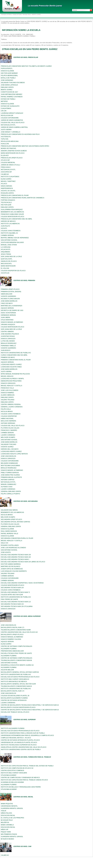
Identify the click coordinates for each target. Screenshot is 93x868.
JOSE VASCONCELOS (8, 456)
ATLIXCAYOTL (6, 249)
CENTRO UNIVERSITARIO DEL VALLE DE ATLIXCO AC (19, 632)
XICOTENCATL (6, 137)
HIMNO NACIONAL (7, 419)
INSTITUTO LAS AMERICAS (10, 224)
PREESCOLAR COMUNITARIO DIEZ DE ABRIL (17, 219)
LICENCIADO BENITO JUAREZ (11, 364)
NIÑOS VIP (5, 830)
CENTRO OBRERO (7, 332)
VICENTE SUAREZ (7, 447)
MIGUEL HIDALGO (7, 376)
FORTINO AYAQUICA (8, 200)
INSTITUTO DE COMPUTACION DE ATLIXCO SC (17, 768)
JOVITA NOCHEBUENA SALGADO (12, 242)
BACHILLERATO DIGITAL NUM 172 (13, 691)
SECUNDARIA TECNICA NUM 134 (12, 588)
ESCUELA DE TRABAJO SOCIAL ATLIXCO (15, 712)
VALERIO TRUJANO (8, 400)
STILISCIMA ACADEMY (9, 775)
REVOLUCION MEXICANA (10, 141)
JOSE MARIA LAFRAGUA (9, 85)
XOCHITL (4, 228)
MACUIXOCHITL (6, 264)
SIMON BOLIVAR (7, 294)
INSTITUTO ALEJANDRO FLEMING (13, 728)
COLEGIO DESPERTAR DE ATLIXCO (13, 271)
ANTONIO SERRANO (8, 423)
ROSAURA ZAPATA (7, 193)
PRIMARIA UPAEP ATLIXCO (10, 289)
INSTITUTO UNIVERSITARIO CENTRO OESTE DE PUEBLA (21, 750)
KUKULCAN (5, 144)
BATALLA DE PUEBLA (8, 78)
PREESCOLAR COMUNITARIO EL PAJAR (15, 195)
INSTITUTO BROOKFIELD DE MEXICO (14, 682)
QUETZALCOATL (7, 259)
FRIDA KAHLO (6, 167)
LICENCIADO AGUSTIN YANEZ (11, 367)
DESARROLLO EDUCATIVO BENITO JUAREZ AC (17, 665)
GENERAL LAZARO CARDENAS (12, 407)
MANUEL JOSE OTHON (9, 245)
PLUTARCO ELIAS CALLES (10, 428)
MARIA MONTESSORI (8, 266)
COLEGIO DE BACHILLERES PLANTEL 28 (15, 696)
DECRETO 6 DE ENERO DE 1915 (12, 310)
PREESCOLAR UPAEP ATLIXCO (12, 158)
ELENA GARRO (6, 179)
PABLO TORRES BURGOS (10, 473)
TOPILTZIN (5, 139)
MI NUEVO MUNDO (7, 839)
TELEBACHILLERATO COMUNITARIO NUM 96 (16, 660)
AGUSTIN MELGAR (7, 670)
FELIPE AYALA (6, 409)
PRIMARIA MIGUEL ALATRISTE (11, 477)
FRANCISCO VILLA (7, 388)
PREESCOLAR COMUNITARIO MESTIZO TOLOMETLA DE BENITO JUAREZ (26, 66)
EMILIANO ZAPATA (7, 87)
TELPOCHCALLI (6, 202)
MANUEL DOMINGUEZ (9, 484)
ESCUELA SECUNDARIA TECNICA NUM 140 (16, 557)
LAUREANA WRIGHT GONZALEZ (12, 113)
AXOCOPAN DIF (6, 172)
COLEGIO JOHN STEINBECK (11, 231)
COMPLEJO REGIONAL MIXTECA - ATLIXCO (16, 738)
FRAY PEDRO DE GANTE (9, 599)
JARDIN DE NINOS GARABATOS (12, 120)
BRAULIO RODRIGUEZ (9, 343)
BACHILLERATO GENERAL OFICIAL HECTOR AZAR (18, 684)
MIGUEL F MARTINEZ (8, 181)
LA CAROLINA (6, 247)
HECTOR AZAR (6, 205)
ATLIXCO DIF (5, 160)
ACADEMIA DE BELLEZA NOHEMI (12, 782)
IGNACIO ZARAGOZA (8, 339)
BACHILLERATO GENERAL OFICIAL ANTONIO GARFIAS (20, 672)
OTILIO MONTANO (7, 320)
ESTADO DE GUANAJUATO (10, 106)
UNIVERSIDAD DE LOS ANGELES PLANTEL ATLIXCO (19, 742)
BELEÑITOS (5, 822)
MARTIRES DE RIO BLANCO (11, 566)
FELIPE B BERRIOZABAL (9, 76)
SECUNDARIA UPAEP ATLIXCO (11, 519)
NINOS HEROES (6, 186)
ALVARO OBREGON (8, 395)
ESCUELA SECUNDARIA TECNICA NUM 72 (15, 592)
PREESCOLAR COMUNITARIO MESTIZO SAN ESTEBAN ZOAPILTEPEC (25, 146)
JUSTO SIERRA (6, 130)
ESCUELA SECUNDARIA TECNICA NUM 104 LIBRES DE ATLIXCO (23, 562)
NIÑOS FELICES (6, 813)
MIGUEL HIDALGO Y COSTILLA (12, 386)
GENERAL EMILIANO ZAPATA (11, 491)
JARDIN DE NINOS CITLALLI (11, 165)
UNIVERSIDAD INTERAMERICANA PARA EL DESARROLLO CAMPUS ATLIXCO (27, 735)
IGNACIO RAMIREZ (7, 393)
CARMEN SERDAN (7, 235)
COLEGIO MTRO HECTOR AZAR (12, 595)
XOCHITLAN (5, 273)
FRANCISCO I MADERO (9, 430)
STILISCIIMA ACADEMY (9, 789)
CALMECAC (5, 174)
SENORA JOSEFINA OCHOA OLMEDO (14, 151)
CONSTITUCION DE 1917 (9, 92)
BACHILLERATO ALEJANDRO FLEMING (14, 698)
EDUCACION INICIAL (8, 815)
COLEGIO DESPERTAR (9, 416)
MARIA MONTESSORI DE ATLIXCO (13, 153)
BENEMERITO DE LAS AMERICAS (12, 212)
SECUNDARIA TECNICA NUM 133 (12, 604)
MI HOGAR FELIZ (7, 820)
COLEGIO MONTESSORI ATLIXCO (13, 217)
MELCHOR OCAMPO (8, 437)
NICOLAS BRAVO (7, 411)
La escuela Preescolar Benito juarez (45, 6)
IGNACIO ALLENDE (7, 71)
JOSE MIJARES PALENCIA (10, 334)
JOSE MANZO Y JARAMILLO (11, 132)
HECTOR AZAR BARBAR (9, 73)
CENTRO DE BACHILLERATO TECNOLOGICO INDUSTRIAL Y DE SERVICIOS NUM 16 (30, 705)
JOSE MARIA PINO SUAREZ (10, 475)
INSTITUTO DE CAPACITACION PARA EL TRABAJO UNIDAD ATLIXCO (24, 780)
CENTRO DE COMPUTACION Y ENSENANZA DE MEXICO (20, 778)
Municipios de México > (7, 15)
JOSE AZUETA (6, 552)
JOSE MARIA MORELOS (9, 301)
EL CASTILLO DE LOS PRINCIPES (12, 818)
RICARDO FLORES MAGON (10, 299)
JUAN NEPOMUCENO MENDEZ (12, 94)
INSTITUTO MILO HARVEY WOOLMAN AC (15, 679)
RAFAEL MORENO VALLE (10, 534)
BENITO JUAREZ (7, 90)
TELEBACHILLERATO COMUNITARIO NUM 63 (16, 686)
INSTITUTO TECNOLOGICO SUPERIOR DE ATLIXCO (19, 745)
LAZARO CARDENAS (8, 435)
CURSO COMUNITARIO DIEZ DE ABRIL (14, 355)
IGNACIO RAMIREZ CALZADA (11, 639)
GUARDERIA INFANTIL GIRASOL (12, 808)
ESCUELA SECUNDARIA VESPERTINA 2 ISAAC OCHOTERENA (22, 583)
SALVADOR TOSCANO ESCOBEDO (13, 83)
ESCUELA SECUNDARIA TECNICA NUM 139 (16, 555)
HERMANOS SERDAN (8, 315)
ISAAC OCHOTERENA (8, 313)
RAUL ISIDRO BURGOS (9, 531)
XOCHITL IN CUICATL (8, 191)
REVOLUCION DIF (7, 115)
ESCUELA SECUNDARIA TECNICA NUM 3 (15, 559)
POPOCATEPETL (7, 68)
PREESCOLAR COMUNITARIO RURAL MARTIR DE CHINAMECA (23, 198)
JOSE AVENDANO (7, 80)
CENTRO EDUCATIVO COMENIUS (12, 770)
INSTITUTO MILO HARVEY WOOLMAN (14, 773)
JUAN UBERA (5, 317)
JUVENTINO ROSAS (8, 336)
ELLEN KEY (5, 155)
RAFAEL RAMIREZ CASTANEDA (12, 97)
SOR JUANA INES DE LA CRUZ (11, 257)
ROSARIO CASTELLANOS (10, 545)
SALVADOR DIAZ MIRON (9, 510)
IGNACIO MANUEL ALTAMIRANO (12, 322)
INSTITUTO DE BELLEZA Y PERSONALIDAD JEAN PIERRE (21, 787)
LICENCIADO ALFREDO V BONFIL (12, 379)
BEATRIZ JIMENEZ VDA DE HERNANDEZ (15, 238)
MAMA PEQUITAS (7, 804)
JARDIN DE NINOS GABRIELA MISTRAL (14, 127)
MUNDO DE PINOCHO (8, 148)
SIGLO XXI (4, 543)
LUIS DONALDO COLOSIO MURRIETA (14, 571)
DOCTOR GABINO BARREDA (11, 564)
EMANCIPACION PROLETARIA (11, 381)
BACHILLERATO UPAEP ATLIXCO (12, 635)
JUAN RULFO (5, 226)
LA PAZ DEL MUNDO (8, 341)
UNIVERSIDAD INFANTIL (9, 806)
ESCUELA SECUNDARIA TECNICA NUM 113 (16, 602)
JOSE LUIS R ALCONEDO (10, 390)
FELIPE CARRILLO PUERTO (10, 494)
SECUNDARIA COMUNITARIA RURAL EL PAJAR (17, 538)
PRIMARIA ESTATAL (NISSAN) (11, 292)
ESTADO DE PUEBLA (8, 99)
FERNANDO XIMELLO (8, 346)
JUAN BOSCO (6, 350)
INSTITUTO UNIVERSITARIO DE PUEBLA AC (16, 353)
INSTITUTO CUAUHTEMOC (10, 177)
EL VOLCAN (5, 268)
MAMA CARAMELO (7, 825)
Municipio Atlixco (27, 15)
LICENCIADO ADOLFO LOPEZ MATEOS (14, 454)
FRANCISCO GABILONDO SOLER (12, 214)
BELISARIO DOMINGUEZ (9, 463)
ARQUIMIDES (5, 252)
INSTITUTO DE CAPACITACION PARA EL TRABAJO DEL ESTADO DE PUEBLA (27, 766)
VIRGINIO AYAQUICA (8, 325)
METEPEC (4, 101)
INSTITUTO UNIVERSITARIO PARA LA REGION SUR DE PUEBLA (23, 733)
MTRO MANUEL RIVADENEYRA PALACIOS (15, 374)
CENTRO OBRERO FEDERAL (11, 404)
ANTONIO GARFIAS (8, 480)
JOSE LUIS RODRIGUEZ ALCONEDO (13, 548)
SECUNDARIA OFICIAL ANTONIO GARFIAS (15, 522)
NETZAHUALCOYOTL (8, 125)
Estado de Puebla (17, 15)
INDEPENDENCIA (7, 188)
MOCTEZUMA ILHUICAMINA (10, 466)
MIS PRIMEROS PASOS (9, 834)
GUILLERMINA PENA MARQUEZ (12, 210)
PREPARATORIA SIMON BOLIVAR (12, 651)
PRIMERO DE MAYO (8, 357)
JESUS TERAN (6, 254)
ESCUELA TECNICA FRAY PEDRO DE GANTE (16, 653)
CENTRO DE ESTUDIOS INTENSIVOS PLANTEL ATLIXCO (20, 740)
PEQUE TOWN (6, 832)
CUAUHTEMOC (6, 108)
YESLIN (3, 811)
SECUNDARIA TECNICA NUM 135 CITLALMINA (17, 606)
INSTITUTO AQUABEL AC (9, 233)
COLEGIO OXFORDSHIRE (10, 118)
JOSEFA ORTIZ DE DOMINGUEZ (12, 569)
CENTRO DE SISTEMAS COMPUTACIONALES (17, 646)
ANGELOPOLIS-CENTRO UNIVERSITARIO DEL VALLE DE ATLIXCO (24, 747)
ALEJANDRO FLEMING (9, 649)
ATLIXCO (4, 184)
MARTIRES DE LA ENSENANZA (12, 306)
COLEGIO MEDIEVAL (8, 163)
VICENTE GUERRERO (8, 296)
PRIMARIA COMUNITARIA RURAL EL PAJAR (16, 360)
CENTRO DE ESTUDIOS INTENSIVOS (14, 700)
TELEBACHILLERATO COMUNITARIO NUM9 (16, 630)
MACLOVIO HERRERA (8, 421)
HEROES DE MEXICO (8, 221)
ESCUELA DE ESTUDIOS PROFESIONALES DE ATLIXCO (20, 677)
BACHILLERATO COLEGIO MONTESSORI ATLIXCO (18, 707)
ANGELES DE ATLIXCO (9, 261)
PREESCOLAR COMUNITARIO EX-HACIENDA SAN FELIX (20, 134)
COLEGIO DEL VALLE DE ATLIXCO (13, 123)
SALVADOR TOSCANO (9, 444)
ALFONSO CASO (7, 487)
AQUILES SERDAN (7, 308)
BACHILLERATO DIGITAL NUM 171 (13, 627)
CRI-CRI (4, 111)
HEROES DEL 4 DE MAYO (10, 449)
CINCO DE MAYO (7, 303)
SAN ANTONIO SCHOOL (9, 240)
